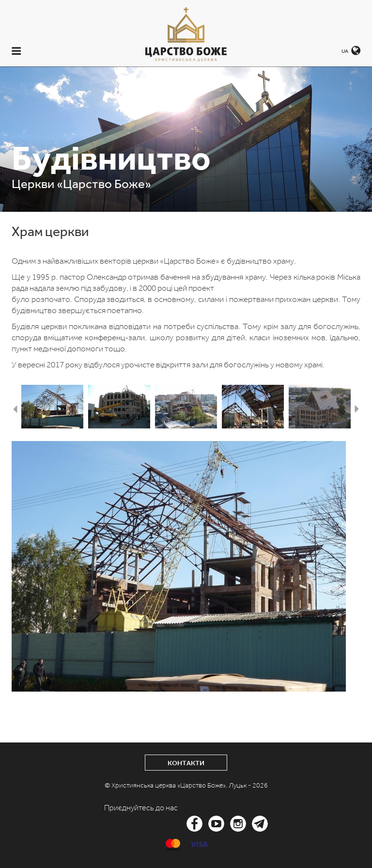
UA (345, 51)
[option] (52, 407)
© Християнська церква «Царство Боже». (167, 785)
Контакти (186, 763)
